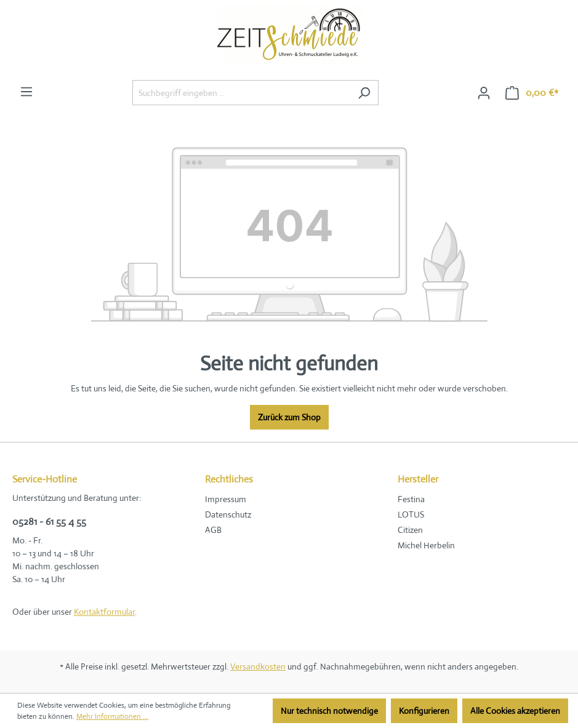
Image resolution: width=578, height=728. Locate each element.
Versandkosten (258, 666)
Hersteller (418, 479)
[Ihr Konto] (484, 93)
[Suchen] (364, 93)
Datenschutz (228, 514)
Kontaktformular (104, 612)
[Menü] (26, 92)
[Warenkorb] (532, 93)
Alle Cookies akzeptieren (515, 711)
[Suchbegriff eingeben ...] (241, 93)
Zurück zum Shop (289, 417)
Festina (411, 499)
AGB (213, 530)
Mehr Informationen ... (112, 716)
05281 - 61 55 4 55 (49, 522)
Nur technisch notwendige (329, 711)
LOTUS (411, 514)
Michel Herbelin (426, 545)
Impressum (226, 499)
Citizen (410, 530)
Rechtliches (229, 479)
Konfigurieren (424, 711)
